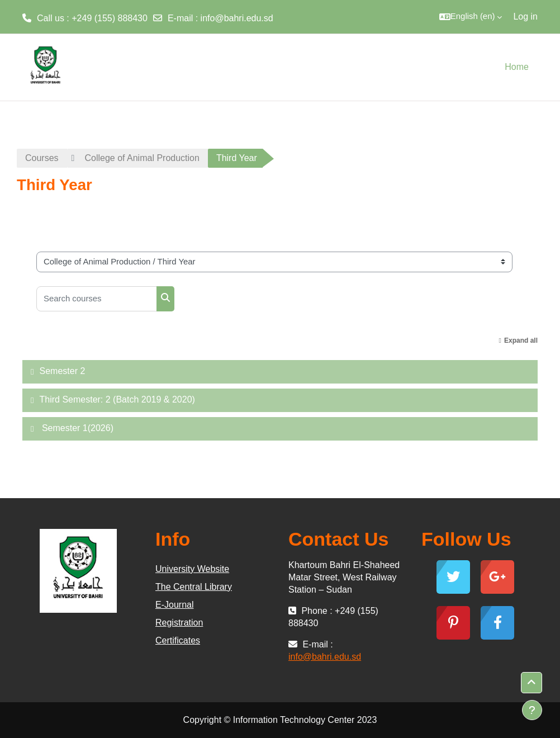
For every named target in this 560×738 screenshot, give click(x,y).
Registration (179, 623)
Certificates (178, 640)
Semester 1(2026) (76, 428)
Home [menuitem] (517, 67)
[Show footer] (532, 710)
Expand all (521, 340)
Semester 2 (62, 371)
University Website (192, 569)
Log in (525, 16)
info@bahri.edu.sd (237, 18)
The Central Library (194, 587)
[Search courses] (97, 299)
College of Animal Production (142, 158)
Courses (42, 158)
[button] (471, 17)
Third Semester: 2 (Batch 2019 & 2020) (117, 399)
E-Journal (174, 605)
